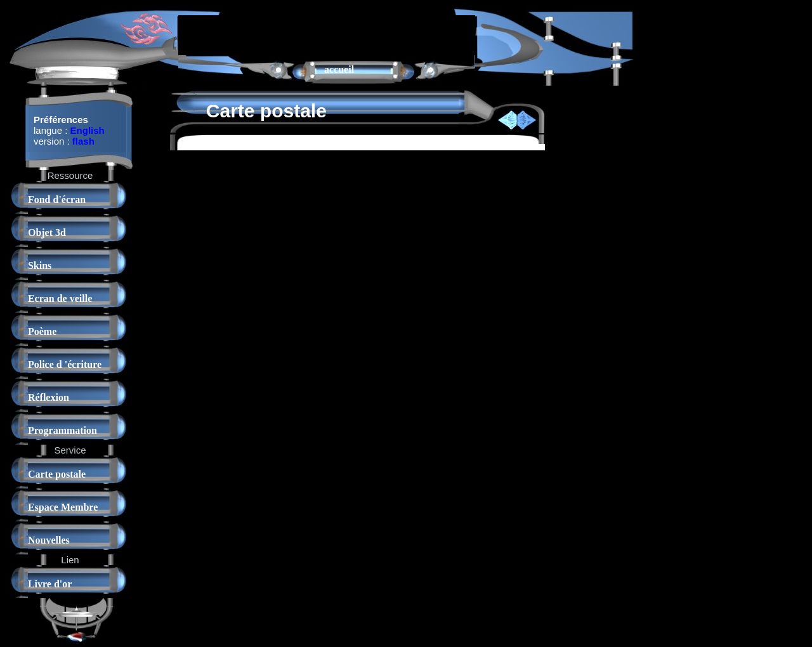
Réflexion (49, 397)
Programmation (62, 430)
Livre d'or (50, 584)
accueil (339, 69)
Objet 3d (47, 232)
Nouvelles (49, 540)
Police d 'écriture (65, 364)
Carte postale (57, 474)
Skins (40, 265)
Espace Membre (63, 507)
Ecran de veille (60, 298)
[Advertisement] (327, 34)
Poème (42, 331)
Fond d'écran (57, 199)
